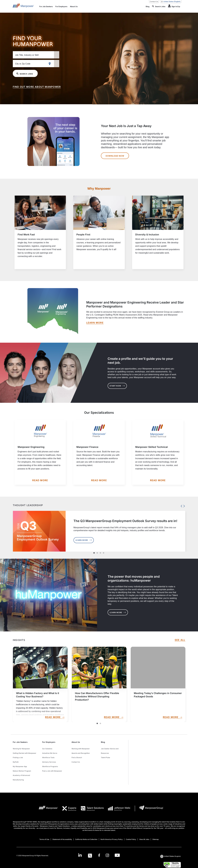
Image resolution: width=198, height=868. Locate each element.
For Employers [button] (49, 742)
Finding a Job (18, 755)
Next (183, 505)
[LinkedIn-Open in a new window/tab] (79, 846)
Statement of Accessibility (62, 830)
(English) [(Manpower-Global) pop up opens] (171, 2)
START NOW (120, 386)
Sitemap (156, 830)
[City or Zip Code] (42, 63)
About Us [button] (76, 742)
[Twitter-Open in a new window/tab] (89, 846)
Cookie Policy (131, 830)
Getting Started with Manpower (25, 751)
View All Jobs (144, 830)
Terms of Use (44, 830)
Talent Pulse (105, 755)
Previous (181, 505)
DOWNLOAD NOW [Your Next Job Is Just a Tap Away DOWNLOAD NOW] (116, 156)
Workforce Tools (48, 755)
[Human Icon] (174, 6)
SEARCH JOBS (26, 74)
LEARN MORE (120, 612)
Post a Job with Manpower (52, 765)
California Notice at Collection (86, 830)
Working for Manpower (21, 748)
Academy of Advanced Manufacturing (21, 770)
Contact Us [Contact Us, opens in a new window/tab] (154, 2)
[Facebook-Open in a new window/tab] (99, 846)
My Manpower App (20, 761)
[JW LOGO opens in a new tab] (117, 799)
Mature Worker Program (22, 765)
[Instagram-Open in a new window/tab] (108, 846)
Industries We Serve (50, 751)
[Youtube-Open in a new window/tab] (119, 846)
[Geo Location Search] (67, 64)
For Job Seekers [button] (20, 742)
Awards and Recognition (81, 751)
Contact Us (76, 758)
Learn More (86, 540)
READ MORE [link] (54, 717)
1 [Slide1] (97, 724)
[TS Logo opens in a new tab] (90, 799)
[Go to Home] (23, 6)
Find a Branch (77, 755)
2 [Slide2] (100, 724)
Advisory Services (49, 758)
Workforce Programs (50, 761)
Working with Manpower (81, 748)
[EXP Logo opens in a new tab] (67, 799)
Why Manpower (99, 189)
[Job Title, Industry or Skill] (42, 55)
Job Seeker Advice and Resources (110, 750)
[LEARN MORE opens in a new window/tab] (95, 323)
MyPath (16, 758)
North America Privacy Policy (112, 830)
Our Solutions (47, 748)
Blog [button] (103, 742)
